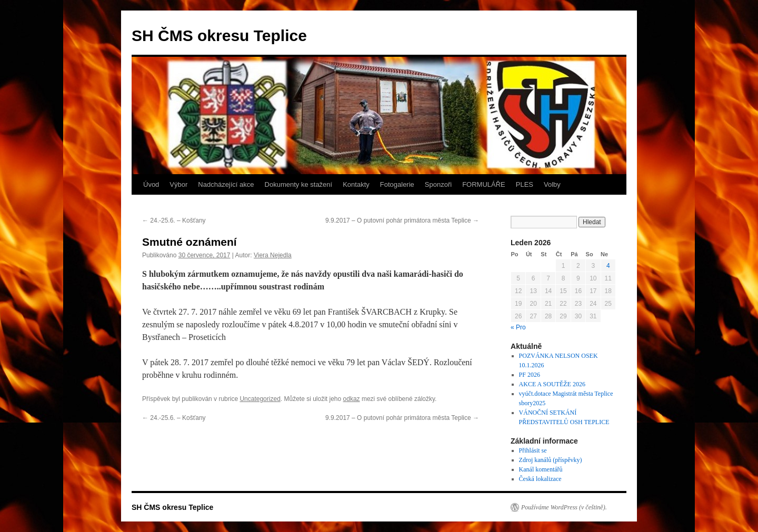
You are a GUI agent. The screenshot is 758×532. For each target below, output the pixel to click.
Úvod (151, 184)
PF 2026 (530, 375)
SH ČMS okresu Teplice (219, 36)
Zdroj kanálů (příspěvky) (551, 460)
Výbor (178, 184)
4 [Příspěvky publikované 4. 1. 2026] (608, 266)
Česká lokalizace (540, 479)
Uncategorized (260, 399)
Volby (552, 184)
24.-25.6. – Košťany (174, 220)
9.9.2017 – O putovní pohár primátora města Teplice (402, 220)
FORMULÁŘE (484, 184)
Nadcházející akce (226, 184)
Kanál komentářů (541, 469)
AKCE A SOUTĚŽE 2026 (552, 384)
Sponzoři (438, 184)
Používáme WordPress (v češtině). (564, 507)
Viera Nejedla (273, 255)
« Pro (518, 327)
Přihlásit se (533, 450)
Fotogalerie (397, 184)
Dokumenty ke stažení (299, 184)
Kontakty (356, 184)
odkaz (352, 399)
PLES (525, 184)
